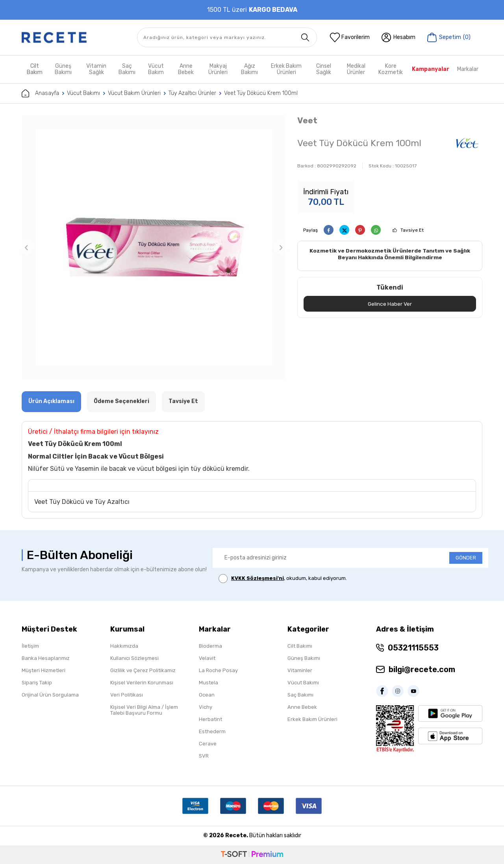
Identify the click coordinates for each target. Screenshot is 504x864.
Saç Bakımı (127, 69)
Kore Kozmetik (391, 69)
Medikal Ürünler (356, 69)
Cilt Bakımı (300, 646)
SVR (204, 756)
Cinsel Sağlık (324, 69)
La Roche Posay (218, 670)
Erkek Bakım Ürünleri (286, 69)
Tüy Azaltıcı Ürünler (192, 93)
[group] (154, 247)
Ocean (207, 695)
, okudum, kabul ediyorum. (283, 579)
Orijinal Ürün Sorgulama (50, 695)
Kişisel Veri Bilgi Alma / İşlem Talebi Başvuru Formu (144, 710)
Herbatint (210, 719)
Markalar (468, 69)
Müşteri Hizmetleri (44, 670)
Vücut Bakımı (83, 93)
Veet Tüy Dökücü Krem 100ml (261, 93)
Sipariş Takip (37, 683)
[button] (26, 247)
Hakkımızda (124, 646)
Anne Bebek (186, 69)
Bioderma (210, 646)
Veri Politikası (127, 695)
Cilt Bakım (35, 69)
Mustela (208, 683)
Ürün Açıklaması (51, 401)
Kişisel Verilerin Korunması (142, 683)
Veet (307, 120)
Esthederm (212, 731)
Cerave (208, 744)
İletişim (30, 646)
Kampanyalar (431, 69)
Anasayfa (40, 93)
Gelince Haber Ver (390, 304)
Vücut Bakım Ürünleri (134, 93)
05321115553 (413, 648)
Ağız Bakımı (249, 69)
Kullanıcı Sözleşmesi (134, 658)
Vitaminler (300, 670)
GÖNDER (466, 558)
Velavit (207, 658)
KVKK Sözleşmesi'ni (258, 578)
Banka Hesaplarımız (46, 658)
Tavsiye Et (412, 230)
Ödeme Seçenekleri (121, 401)
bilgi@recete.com (422, 669)
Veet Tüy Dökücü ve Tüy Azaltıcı (82, 502)
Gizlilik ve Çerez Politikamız (143, 670)
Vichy (206, 707)
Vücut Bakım (156, 69)
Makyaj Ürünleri (218, 69)
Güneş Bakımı (63, 69)
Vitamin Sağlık (96, 69)
